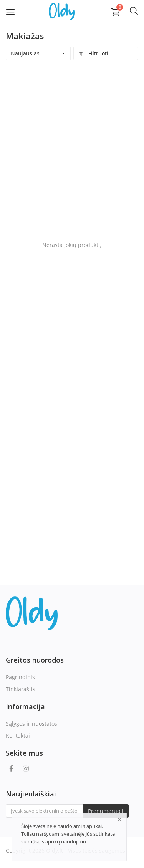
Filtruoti (93, 53)
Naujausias (25, 53)
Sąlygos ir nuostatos (31, 724)
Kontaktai (18, 736)
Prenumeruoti (106, 811)
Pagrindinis (20, 677)
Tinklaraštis (21, 689)
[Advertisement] (72, 147)
